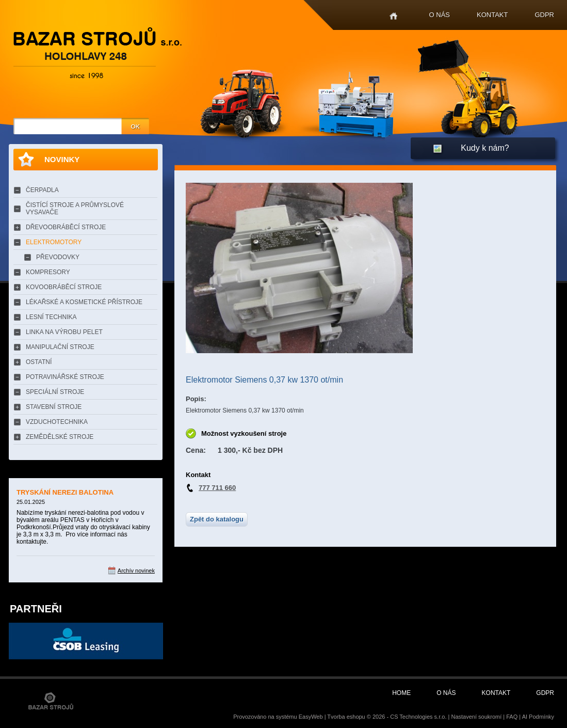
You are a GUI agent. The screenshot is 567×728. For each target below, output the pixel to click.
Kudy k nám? (485, 148)
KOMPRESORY (48, 272)
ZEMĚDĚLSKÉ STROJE (60, 437)
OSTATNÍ (39, 362)
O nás (440, 15)
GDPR (544, 15)
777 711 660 (217, 488)
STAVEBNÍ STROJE (54, 407)
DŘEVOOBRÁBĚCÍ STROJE (66, 227)
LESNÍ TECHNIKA (51, 317)
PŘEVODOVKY (58, 257)
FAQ (512, 717)
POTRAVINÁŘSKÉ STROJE (65, 377)
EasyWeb (311, 717)
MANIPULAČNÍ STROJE (60, 347)
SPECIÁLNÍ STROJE (55, 392)
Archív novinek (136, 571)
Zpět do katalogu (217, 519)
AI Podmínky (538, 717)
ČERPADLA (42, 190)
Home (393, 16)
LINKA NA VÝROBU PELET (64, 332)
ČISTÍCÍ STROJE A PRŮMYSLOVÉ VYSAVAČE (75, 209)
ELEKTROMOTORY (54, 242)
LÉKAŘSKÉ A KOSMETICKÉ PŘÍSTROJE (84, 302)
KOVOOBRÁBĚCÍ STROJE (64, 287)
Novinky (62, 159)
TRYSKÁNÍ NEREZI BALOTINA (65, 492)
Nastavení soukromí (476, 717)
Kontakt (492, 15)
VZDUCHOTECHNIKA (57, 422)
